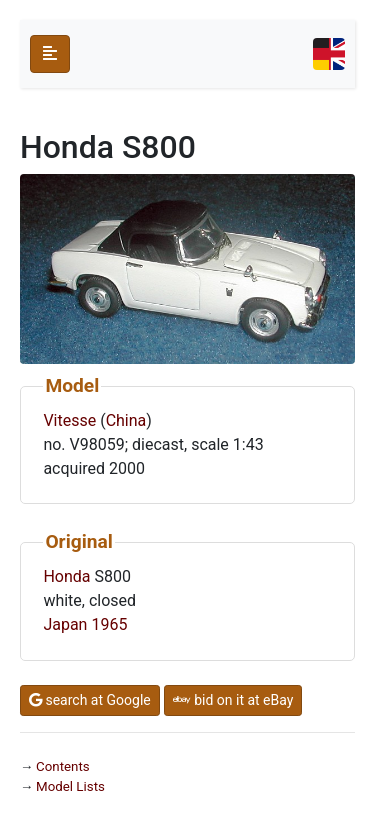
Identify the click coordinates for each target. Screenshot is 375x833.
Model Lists (70, 786)
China (126, 420)
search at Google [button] (90, 700)
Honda (66, 576)
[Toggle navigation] (329, 54)
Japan (65, 624)
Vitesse (69, 420)
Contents (63, 766)
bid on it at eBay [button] (233, 700)
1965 (109, 624)
